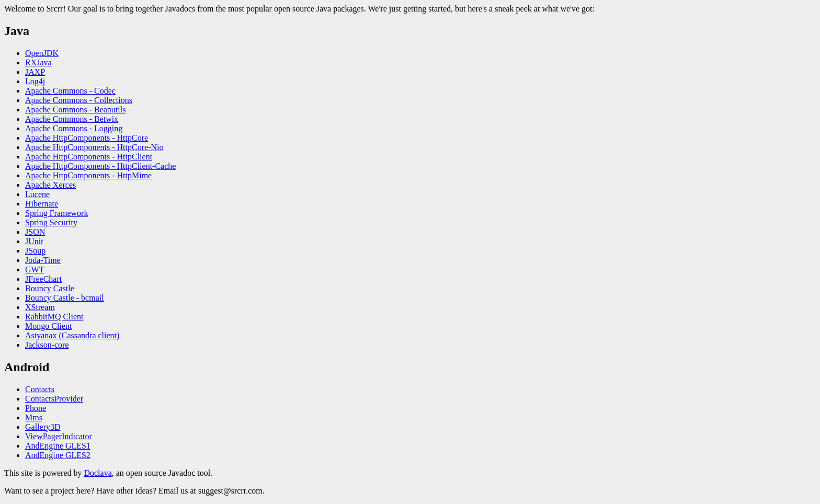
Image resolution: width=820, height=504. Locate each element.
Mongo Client (48, 326)
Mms (34, 417)
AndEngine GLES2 (58, 455)
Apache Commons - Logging (74, 128)
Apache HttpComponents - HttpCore (87, 138)
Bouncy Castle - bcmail (65, 298)
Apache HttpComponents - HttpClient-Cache (100, 166)
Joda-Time (43, 260)
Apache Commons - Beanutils (75, 110)
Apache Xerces (50, 185)
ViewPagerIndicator (59, 436)
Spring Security (51, 222)
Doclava (98, 473)
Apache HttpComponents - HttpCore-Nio (94, 147)
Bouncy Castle (50, 288)
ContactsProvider (54, 399)
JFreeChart (43, 279)
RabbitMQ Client (54, 317)
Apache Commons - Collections (79, 100)
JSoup (35, 251)
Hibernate (42, 204)
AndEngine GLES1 (58, 446)
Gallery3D (43, 427)
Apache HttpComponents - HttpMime (88, 175)
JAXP (35, 72)
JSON (35, 232)
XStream (40, 307)
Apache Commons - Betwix (72, 119)
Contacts (40, 389)
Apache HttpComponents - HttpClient (89, 157)
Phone (36, 408)
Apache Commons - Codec (70, 91)
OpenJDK (42, 53)
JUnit (34, 241)
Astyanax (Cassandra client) (72, 335)
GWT (35, 270)
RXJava (38, 62)
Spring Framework (56, 213)
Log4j (35, 81)
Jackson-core (47, 345)
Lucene (37, 194)
